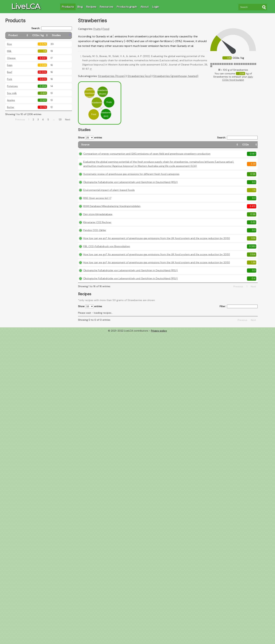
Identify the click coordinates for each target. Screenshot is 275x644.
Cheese (11, 58)
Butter (11, 107)
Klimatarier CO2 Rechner (97, 234)
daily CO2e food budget (238, 78)
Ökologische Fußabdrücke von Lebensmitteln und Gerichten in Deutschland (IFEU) (130, 193)
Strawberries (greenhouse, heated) (176, 76)
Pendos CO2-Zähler (95, 242)
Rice (9, 44)
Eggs (10, 65)
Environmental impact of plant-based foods (109, 202)
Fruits (97, 29)
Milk (9, 51)
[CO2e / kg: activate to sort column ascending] (47, 35)
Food (106, 29)
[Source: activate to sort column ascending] (133, 146)
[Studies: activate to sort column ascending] (64, 35)
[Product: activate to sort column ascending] (21, 35)
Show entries (90, 138)
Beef (10, 72)
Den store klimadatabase (98, 226)
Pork (10, 79)
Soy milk (12, 93)
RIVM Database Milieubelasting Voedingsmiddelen (112, 218)
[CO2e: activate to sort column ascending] (193, 146)
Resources (107, 7)
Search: (52, 28)
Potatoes (12, 86)
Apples (11, 100)
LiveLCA (26, 6)
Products (68, 7)
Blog (80, 7)
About (145, 7)
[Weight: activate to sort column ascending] (251, 146)
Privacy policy (159, 355)
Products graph (127, 7)
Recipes (91, 7)
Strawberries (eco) (139, 76)
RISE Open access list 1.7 (97, 210)
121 (60, 119)
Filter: (239, 330)
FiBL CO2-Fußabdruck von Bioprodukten (107, 262)
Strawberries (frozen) (112, 76)
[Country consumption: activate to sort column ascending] (231, 146)
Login (156, 7)
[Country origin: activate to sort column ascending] (209, 146)
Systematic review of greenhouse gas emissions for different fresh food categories (131, 185)
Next (68, 119)
